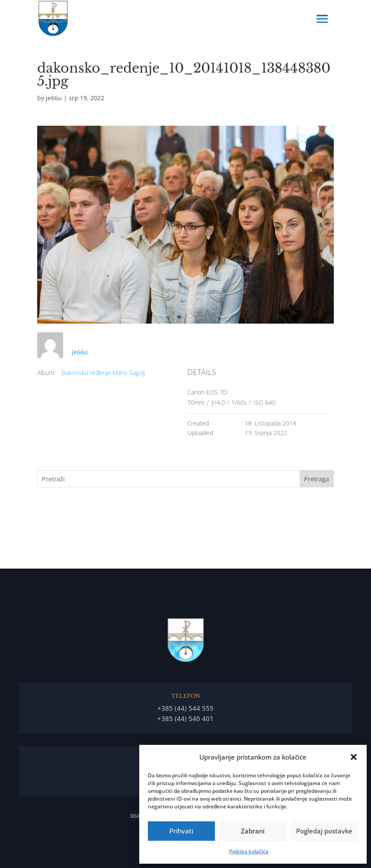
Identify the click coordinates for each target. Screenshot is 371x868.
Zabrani (253, 831)
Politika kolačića (249, 851)
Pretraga (317, 479)
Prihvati (181, 831)
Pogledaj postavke (324, 831)
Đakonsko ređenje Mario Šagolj (103, 373)
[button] (354, 757)
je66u (54, 98)
